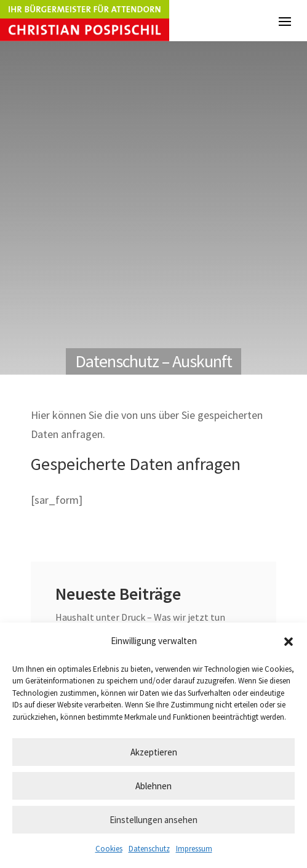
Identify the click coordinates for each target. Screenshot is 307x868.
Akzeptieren (154, 752)
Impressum (194, 849)
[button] (289, 642)
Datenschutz (149, 849)
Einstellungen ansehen (153, 820)
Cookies (109, 849)
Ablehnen (153, 786)
